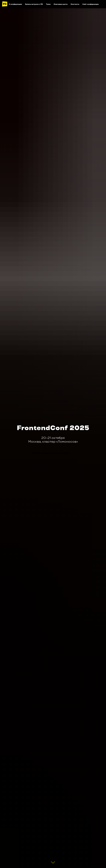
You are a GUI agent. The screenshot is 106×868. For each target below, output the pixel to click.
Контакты (75, 4)
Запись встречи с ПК (34, 4)
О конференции (15, 4)
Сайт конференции (91, 4)
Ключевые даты (61, 4)
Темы (48, 4)
